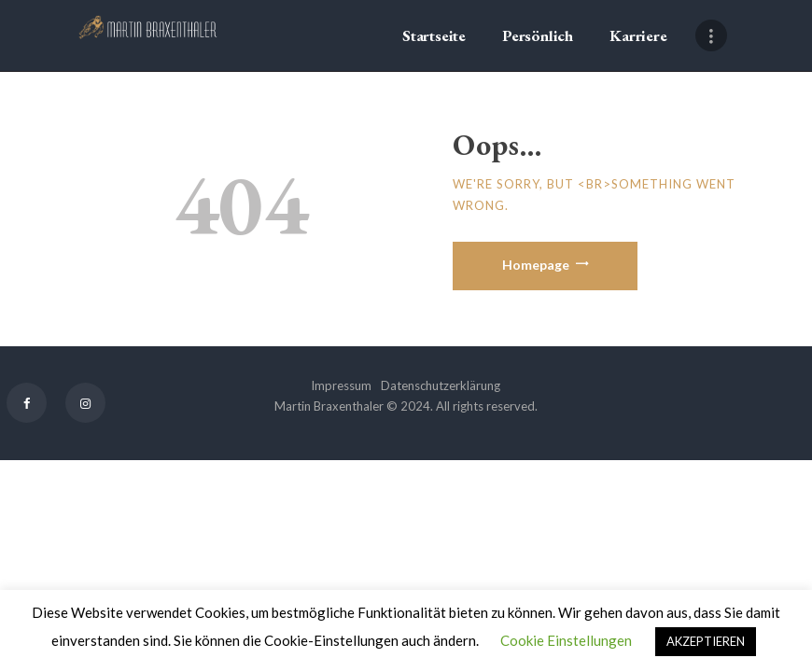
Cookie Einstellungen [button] (566, 640)
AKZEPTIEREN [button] (706, 641)
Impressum (341, 385)
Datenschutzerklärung (441, 385)
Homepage (536, 265)
